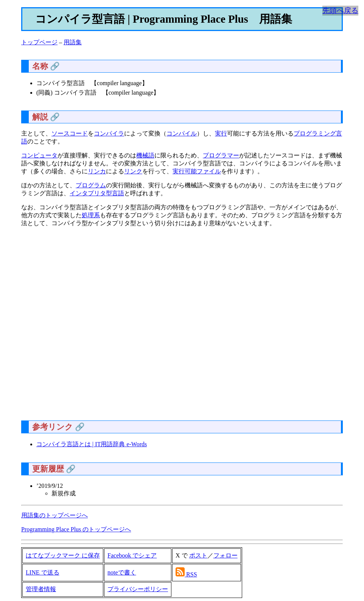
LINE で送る (42, 572)
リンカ (97, 171)
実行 (221, 133)
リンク (133, 171)
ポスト (198, 555)
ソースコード (70, 133)
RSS (191, 574)
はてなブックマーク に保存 (63, 555)
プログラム (91, 185)
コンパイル (182, 133)
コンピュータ (39, 155)
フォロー (226, 555)
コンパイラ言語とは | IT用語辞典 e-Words (92, 444)
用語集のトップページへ (54, 515)
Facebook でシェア (132, 555)
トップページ (39, 42)
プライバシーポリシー (138, 589)
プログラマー (221, 155)
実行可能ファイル (197, 171)
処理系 (91, 215)
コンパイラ (109, 133)
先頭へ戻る (340, 10)
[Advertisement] (182, 327)
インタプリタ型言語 (97, 193)
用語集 (73, 42)
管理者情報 (41, 589)
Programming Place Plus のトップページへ (76, 529)
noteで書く (122, 572)
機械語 (145, 155)
